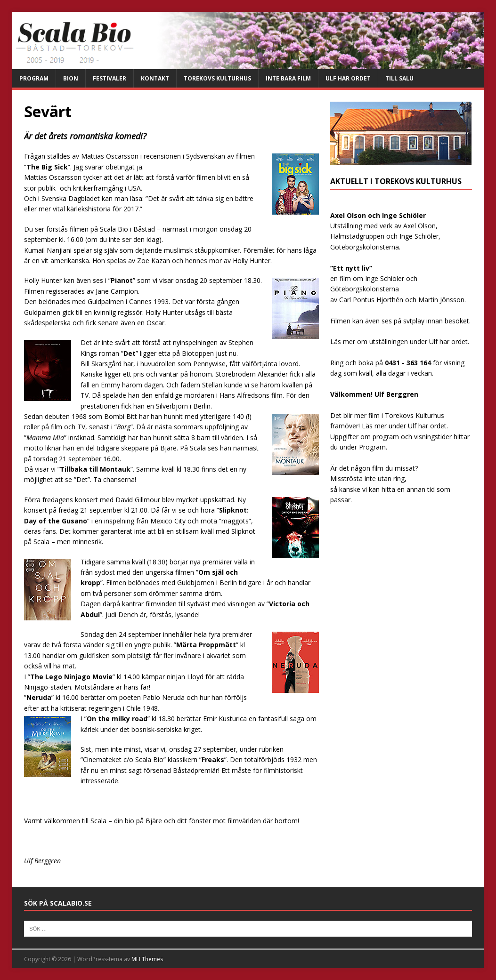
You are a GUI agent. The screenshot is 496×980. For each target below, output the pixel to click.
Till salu (399, 78)
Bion (71, 78)
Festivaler (110, 78)
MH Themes (147, 959)
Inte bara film (288, 78)
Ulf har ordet (348, 78)
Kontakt (155, 78)
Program (34, 78)
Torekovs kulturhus (217, 78)
